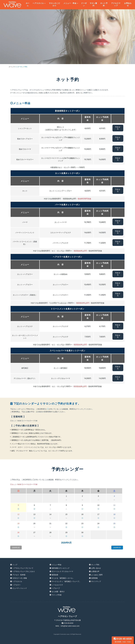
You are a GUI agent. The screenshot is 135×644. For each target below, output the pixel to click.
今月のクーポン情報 (20, 578)
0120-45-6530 (123, 640)
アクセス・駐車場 (19, 575)
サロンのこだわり (54, 4)
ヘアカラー (16, 585)
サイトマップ (96, 581)
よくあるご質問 (97, 575)
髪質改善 (55, 575)
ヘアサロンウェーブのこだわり (24, 571)
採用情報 (94, 578)
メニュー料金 (57, 565)
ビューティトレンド (20, 588)
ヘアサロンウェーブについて (23, 568)
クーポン (84, 4)
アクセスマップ (116, 4)
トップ (15, 565)
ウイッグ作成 (57, 595)
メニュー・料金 (70, 3)
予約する (118, 128)
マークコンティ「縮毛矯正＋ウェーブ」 (66, 581)
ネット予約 (104, 4)
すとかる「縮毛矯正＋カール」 (63, 578)
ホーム (28, 4)
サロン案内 (93, 4)
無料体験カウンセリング (61, 568)
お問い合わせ (96, 568)
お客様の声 (95, 571)
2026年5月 (117, 548)
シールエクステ (57, 585)
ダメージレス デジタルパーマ (62, 571)
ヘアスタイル (38, 3)
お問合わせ (128, 4)
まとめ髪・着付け (58, 592)
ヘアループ (56, 588)
